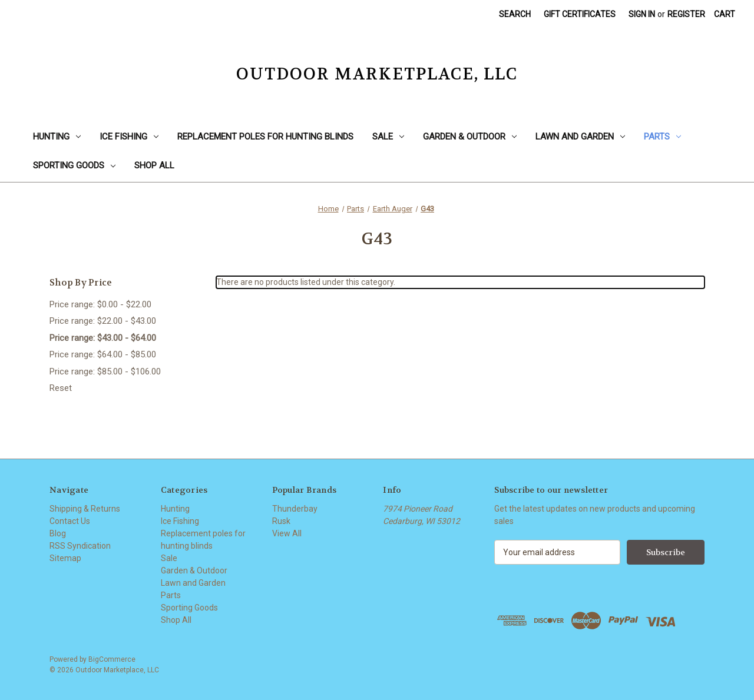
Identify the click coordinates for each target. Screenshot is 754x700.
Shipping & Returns (85, 509)
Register (686, 14)
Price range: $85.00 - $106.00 (105, 371)
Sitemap (65, 558)
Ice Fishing (129, 137)
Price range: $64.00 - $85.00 (103, 354)
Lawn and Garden (580, 137)
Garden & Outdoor (470, 137)
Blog (58, 533)
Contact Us (70, 521)
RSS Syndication (80, 546)
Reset (61, 388)
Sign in (642, 14)
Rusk (281, 521)
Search (515, 14)
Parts (662, 137)
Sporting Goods (74, 165)
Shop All (154, 165)
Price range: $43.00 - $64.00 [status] (103, 338)
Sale (388, 137)
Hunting (57, 137)
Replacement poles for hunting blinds (265, 137)
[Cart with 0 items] (725, 14)
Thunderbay (295, 509)
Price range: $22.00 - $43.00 (103, 321)
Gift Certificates (580, 14)
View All (287, 533)
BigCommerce (112, 659)
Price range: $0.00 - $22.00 (100, 304)
